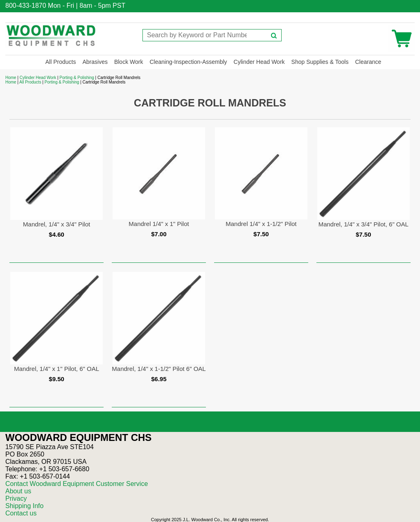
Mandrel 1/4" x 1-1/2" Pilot (261, 224)
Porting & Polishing (77, 78)
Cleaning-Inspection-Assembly (188, 62)
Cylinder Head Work (259, 62)
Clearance (368, 62)
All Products (61, 62)
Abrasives (95, 62)
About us (18, 491)
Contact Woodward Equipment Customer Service (77, 484)
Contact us (21, 513)
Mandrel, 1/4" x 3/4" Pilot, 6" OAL (364, 224)
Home (11, 78)
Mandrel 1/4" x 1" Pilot (159, 224)
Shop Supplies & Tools (320, 62)
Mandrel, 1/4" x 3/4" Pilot (56, 224)
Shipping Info (24, 506)
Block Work (129, 62)
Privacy (16, 498)
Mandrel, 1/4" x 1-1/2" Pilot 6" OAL (159, 369)
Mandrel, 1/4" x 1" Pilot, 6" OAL (56, 369)
